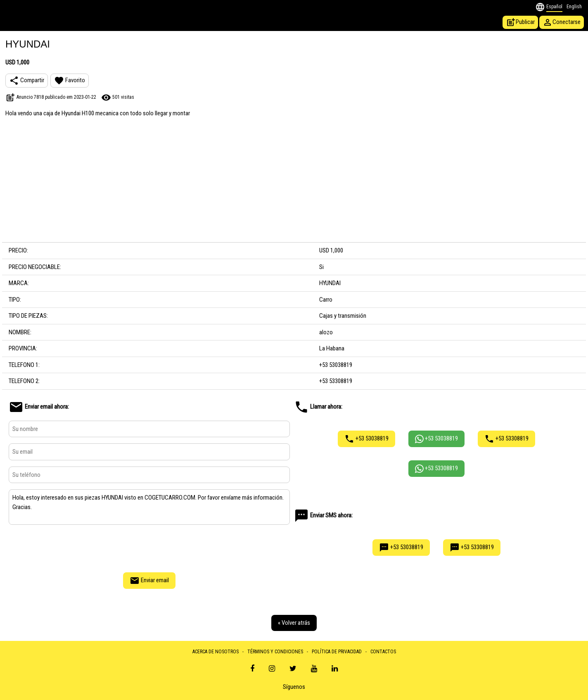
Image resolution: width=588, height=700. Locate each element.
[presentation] (149, 548)
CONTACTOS (383, 652)
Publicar (520, 22)
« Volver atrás (294, 623)
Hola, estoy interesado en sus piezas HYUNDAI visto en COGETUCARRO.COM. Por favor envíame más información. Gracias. (149, 507)
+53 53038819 (366, 439)
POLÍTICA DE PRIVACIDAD (337, 652)
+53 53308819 (506, 439)
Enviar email (149, 581)
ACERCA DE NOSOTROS (216, 652)
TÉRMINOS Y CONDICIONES (275, 652)
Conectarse (562, 22)
